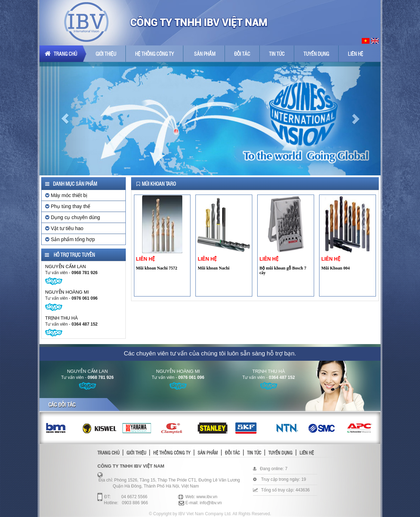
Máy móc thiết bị (66, 195)
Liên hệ (356, 54)
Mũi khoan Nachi (213, 268)
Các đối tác (62, 404)
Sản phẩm (205, 54)
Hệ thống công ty (154, 54)
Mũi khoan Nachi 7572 (157, 268)
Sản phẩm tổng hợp (70, 239)
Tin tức (277, 54)
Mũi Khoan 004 (335, 268)
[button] (65, 119)
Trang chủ (61, 54)
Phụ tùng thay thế (68, 206)
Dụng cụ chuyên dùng (73, 217)
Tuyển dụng (316, 54)
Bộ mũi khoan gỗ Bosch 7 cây (283, 270)
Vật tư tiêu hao (64, 228)
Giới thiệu (106, 54)
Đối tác (242, 54)
